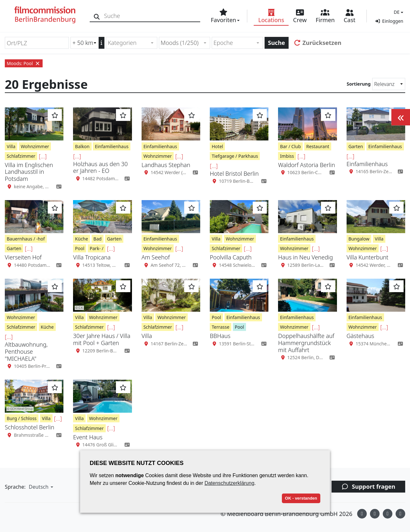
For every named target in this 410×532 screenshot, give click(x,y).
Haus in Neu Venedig (305, 257)
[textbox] (129, 43)
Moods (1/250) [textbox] (180, 43)
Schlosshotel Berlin (29, 427)
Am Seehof (156, 257)
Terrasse (221, 327)
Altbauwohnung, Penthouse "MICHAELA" (26, 351)
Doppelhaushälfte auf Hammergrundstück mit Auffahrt (306, 343)
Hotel (217, 146)
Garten (356, 146)
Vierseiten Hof (23, 257)
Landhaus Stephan (166, 165)
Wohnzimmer (35, 146)
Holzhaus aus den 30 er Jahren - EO (100, 167)
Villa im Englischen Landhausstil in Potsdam (29, 172)
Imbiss (287, 156)
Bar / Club (290, 146)
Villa (11, 146)
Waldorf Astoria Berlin (307, 165)
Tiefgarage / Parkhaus (235, 156)
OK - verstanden (301, 498)
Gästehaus (361, 336)
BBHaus (220, 336)
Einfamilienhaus (112, 146)
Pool (80, 248)
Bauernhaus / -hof (26, 239)
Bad (98, 239)
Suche (277, 43)
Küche (82, 239)
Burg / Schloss (22, 418)
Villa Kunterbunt (368, 257)
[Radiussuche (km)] (85, 43)
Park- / (97, 248)
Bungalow (359, 239)
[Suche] (97, 16)
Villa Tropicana (92, 257)
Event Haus (88, 437)
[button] (398, 12)
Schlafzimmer (21, 156)
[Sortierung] (389, 84)
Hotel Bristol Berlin (234, 173)
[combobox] (132, 43)
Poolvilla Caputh (231, 257)
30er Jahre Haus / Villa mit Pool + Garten (102, 339)
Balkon (82, 146)
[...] (43, 156)
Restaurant (318, 146)
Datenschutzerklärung (229, 483)
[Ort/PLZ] (37, 43)
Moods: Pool (24, 63)
